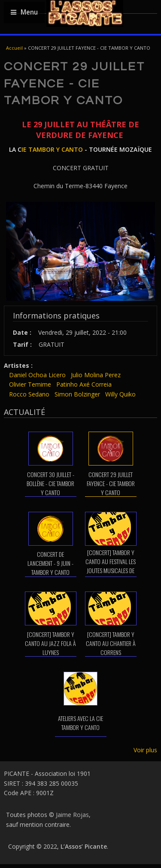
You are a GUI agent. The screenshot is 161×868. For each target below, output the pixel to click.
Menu (24, 12)
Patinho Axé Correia (84, 384)
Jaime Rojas (72, 815)
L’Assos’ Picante (84, 846)
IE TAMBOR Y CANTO (52, 149)
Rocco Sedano (29, 394)
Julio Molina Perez (96, 375)
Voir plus (145, 750)
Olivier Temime (30, 384)
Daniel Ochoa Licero (37, 375)
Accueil (14, 48)
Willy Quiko (120, 394)
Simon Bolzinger (77, 394)
